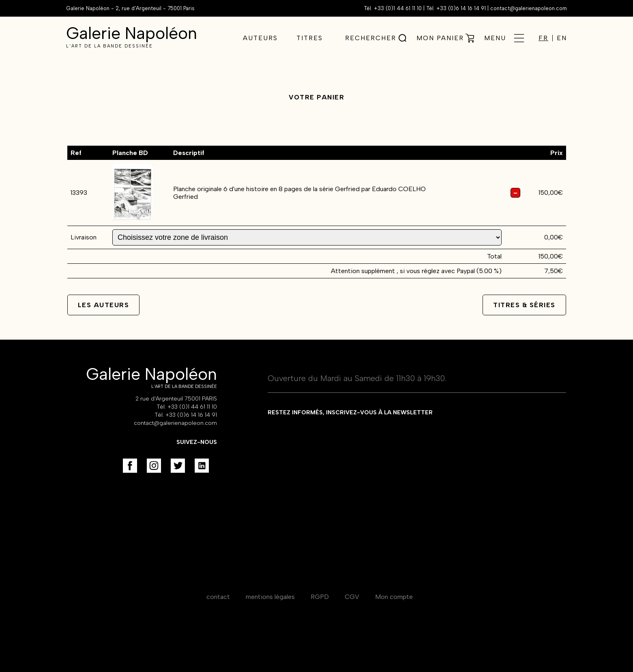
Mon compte (394, 597)
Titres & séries (524, 305)
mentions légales (270, 597)
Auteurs (260, 38)
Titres (310, 38)
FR (543, 38)
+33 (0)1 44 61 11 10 (398, 8)
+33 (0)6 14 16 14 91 (461, 8)
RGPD (320, 597)
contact (218, 597)
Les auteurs (104, 305)
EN (562, 38)
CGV (352, 597)
